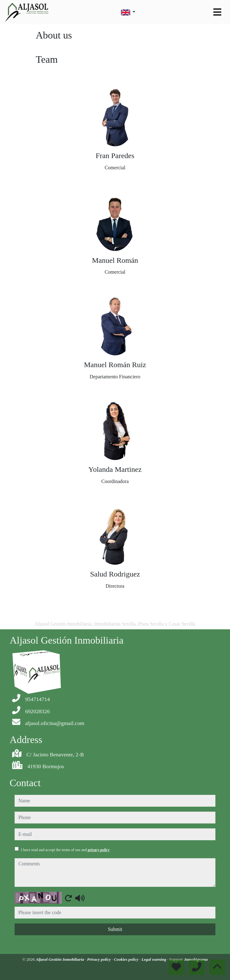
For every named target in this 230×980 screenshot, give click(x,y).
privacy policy (99, 850)
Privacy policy (99, 959)
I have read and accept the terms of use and (65, 850)
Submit (115, 929)
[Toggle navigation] (217, 12)
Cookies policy (127, 959)
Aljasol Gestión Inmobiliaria (60, 959)
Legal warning (154, 959)
